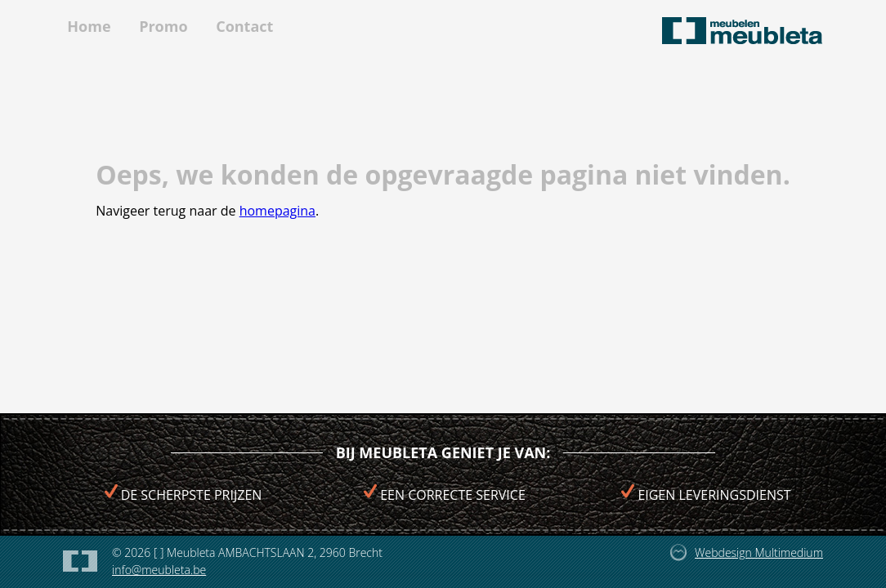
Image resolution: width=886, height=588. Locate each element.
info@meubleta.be (159, 570)
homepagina (277, 211)
